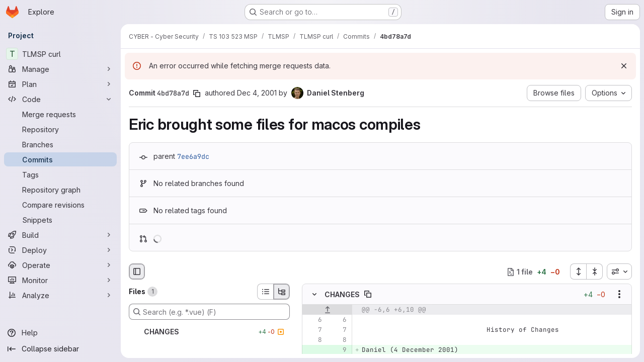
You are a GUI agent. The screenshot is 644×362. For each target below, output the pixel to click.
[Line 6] (313, 320)
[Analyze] (60, 295)
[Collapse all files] (595, 271)
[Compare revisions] (60, 205)
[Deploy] (60, 250)
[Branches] (60, 144)
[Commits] (60, 159)
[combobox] (619, 271)
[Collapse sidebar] (60, 349)
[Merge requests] (60, 114)
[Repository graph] (60, 190)
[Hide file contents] (314, 295)
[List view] (265, 292)
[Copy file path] (368, 295)
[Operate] (60, 265)
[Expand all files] (578, 271)
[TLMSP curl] (60, 54)
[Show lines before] (327, 310)
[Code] (60, 99)
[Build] (60, 235)
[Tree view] (282, 292)
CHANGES (342, 294)
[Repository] (60, 129)
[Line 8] (313, 340)
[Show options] (619, 295)
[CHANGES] (209, 332)
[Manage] (60, 69)
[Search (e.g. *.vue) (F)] (209, 312)
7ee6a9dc (193, 156)
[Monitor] (60, 280)
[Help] (60, 333)
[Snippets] (60, 220)
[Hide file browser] (137, 271)
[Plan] (60, 84)
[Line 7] (313, 330)
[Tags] (60, 174)
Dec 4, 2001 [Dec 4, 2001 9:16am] (257, 93)
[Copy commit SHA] (197, 94)
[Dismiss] (624, 66)
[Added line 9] (338, 350)
